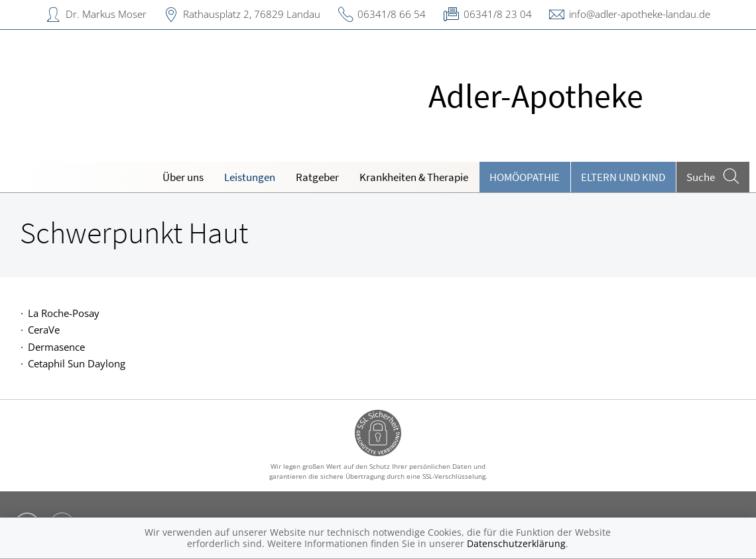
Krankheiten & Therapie (414, 177)
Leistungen (250, 177)
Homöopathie (525, 177)
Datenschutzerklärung (516, 543)
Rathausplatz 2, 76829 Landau (252, 14)
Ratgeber (317, 177)
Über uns (183, 177)
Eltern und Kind (623, 177)
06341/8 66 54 (392, 14)
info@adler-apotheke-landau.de (640, 14)
